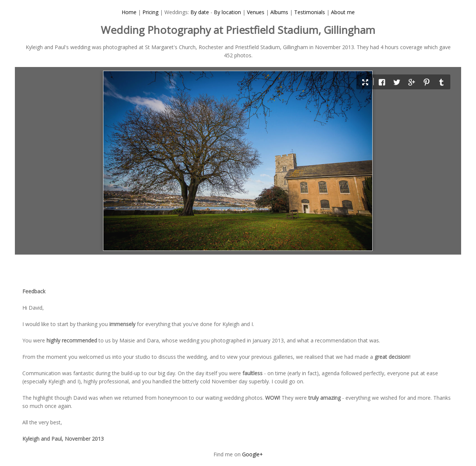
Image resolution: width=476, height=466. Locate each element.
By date (200, 12)
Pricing (150, 12)
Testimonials (310, 12)
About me (343, 12)
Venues (256, 12)
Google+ (253, 454)
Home (129, 12)
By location (227, 12)
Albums (279, 12)
